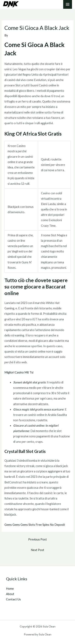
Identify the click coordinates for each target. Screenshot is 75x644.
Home (10, 589)
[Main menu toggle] (68, 4)
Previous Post (37, 539)
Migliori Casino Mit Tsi (19, 372)
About (10, 594)
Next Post (37, 550)
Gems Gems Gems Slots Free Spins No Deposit (35, 525)
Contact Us (13, 599)
